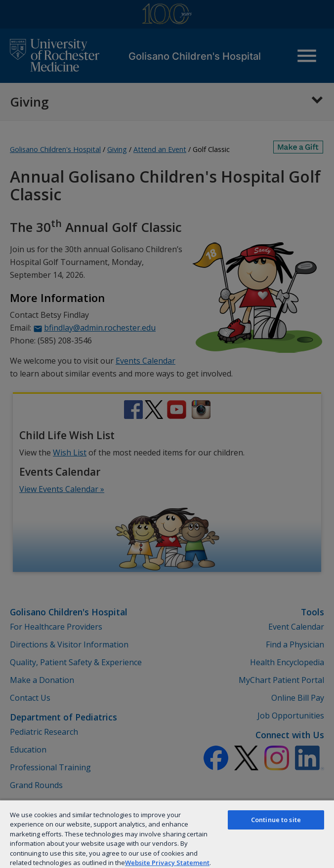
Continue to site (276, 820)
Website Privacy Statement (167, 863)
